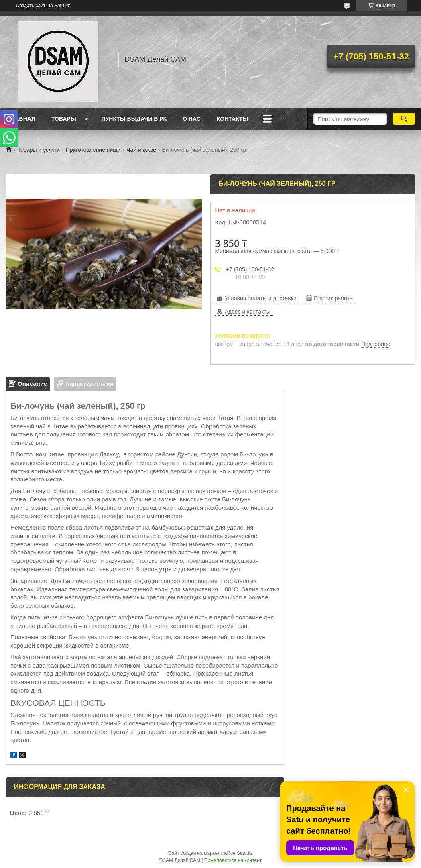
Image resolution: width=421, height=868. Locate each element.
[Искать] (404, 119)
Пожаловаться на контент (233, 860)
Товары (64, 119)
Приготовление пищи (93, 150)
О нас (192, 119)
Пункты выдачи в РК (134, 119)
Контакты (232, 119)
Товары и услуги (39, 150)
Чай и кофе (141, 150)
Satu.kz (245, 853)
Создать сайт (31, 6)
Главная (22, 119)
